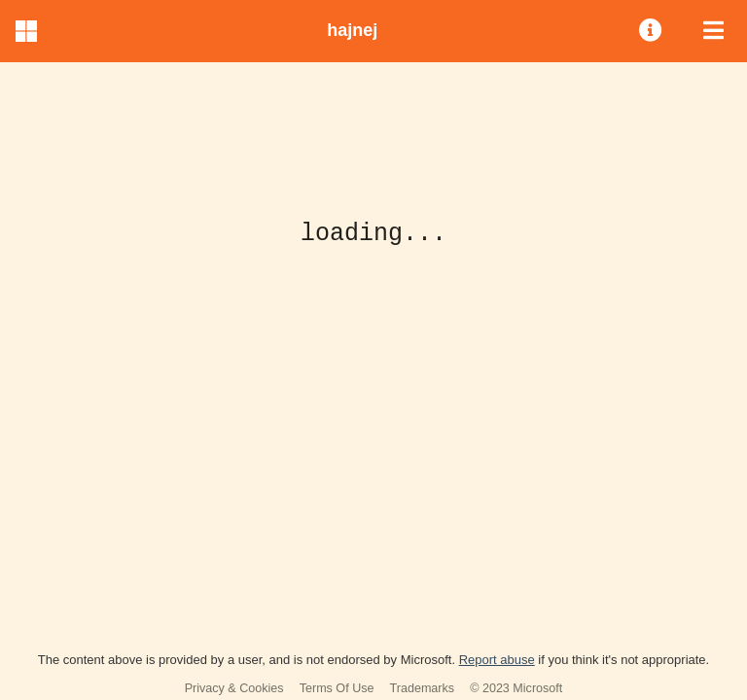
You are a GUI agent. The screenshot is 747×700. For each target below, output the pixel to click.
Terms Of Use (337, 688)
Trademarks (423, 688)
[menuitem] (652, 31)
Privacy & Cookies (234, 688)
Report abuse (497, 660)
